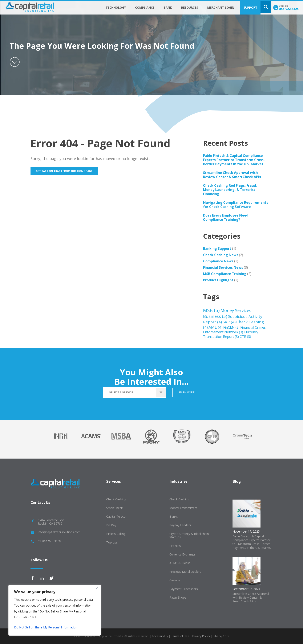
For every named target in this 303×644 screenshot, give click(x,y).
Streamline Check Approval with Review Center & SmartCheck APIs (232, 175)
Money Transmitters (183, 508)
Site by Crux (221, 636)
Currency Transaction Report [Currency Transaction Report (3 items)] (231, 334)
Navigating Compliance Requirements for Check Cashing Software (236, 205)
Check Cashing (116, 499)
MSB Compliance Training (225, 274)
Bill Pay (111, 525)
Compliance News (218, 261)
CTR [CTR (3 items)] (245, 337)
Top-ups (112, 542)
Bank (168, 7)
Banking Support (217, 249)
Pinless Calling (116, 534)
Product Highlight (218, 280)
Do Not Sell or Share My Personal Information (46, 627)
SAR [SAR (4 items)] (229, 322)
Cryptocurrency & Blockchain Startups (189, 535)
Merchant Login (221, 7)
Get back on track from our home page (64, 171)
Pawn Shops (178, 597)
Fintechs (175, 546)
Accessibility (160, 636)
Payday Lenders (180, 525)
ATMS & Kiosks (180, 563)
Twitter (52, 578)
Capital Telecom (117, 516)
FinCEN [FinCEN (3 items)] (231, 327)
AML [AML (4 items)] (215, 327)
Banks (174, 516)
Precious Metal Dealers (185, 572)
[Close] (97, 588)
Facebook (33, 578)
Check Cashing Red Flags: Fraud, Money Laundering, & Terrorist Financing (230, 190)
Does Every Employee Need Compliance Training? (226, 217)
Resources (190, 7)
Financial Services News (223, 267)
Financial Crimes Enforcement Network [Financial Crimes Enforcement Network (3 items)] (234, 330)
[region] (55, 610)
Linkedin (42, 578)
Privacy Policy (201, 636)
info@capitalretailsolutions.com (59, 532)
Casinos (175, 580)
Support (250, 7)
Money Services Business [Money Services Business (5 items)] (227, 313)
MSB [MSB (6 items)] (211, 310)
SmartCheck (114, 508)
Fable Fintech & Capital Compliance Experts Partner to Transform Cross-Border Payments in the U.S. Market (234, 160)
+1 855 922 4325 (49, 541)
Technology (116, 7)
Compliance (145, 7)
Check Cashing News (221, 255)
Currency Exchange (182, 554)
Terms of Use (180, 636)
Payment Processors (184, 589)
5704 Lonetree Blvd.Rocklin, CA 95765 (52, 522)
